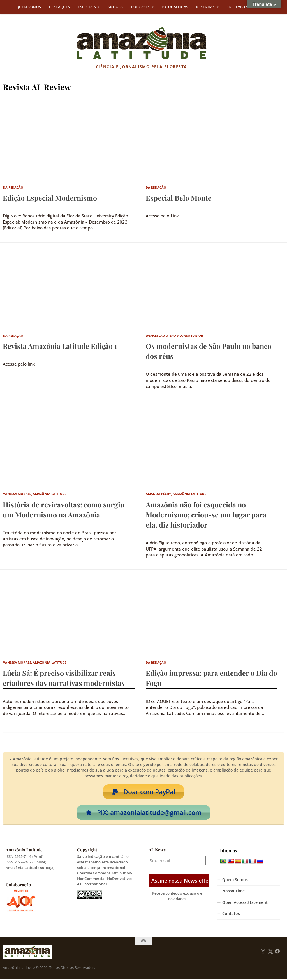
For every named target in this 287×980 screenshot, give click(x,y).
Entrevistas (238, 7)
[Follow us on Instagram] (263, 953)
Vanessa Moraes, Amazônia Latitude (35, 494)
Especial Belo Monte (179, 198)
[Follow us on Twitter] (270, 953)
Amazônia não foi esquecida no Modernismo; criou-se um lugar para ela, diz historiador (206, 515)
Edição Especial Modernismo (50, 198)
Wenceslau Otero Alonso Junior (174, 335)
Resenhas (206, 7)
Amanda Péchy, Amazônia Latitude (176, 494)
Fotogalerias (175, 7)
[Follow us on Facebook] (277, 953)
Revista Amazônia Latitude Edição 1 (60, 346)
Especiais (87, 7)
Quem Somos (29, 7)
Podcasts (141, 7)
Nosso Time (233, 892)
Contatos (231, 915)
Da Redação (13, 187)
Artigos (115, 7)
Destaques (60, 7)
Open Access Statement (245, 904)
